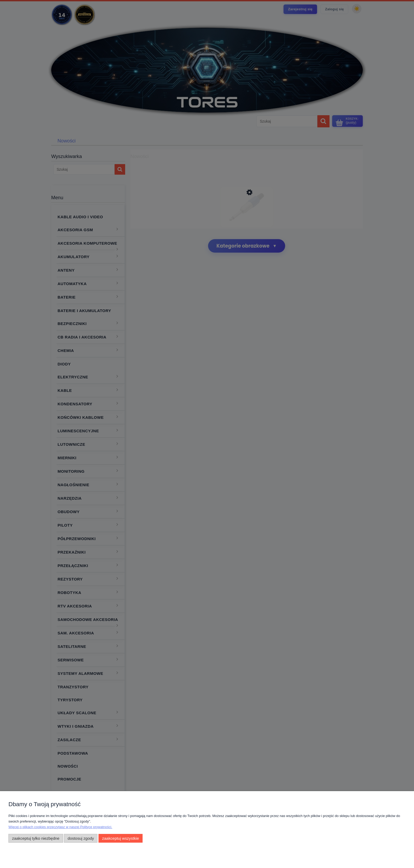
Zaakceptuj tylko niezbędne (36, 838)
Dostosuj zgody (81, 838)
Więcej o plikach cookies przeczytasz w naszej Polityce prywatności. (60, 827)
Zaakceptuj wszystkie (121, 838)
